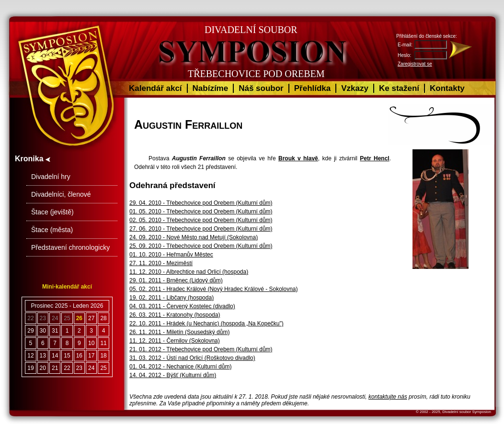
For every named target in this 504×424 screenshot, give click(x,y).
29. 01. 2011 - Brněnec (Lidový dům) (176, 280)
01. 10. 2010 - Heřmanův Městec (171, 255)
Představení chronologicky (70, 247)
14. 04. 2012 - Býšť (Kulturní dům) (173, 375)
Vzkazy (355, 88)
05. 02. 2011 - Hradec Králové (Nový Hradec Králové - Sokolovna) (214, 289)
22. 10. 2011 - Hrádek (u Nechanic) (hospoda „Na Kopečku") (206, 324)
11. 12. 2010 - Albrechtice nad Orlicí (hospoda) (189, 272)
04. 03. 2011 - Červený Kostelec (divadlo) (182, 306)
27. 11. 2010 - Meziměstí (161, 263)
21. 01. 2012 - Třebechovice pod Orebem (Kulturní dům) (201, 349)
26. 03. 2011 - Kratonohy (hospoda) (175, 315)
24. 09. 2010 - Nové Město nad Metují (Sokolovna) (194, 237)
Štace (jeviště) (52, 212)
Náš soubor (261, 88)
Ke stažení (399, 88)
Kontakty (447, 88)
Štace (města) (52, 230)
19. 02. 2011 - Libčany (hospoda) (172, 298)
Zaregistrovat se (415, 64)
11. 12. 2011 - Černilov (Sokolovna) (175, 341)
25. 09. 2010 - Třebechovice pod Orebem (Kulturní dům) (201, 246)
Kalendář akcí (155, 88)
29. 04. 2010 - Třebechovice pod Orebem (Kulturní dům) (201, 203)
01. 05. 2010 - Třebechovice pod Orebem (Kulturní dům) (201, 212)
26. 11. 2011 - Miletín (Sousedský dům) (179, 332)
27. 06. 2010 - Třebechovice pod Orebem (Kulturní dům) (201, 229)
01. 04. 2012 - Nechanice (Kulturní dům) (180, 367)
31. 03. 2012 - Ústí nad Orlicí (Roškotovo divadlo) (192, 358)
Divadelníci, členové (61, 194)
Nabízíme (211, 88)
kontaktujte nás (388, 397)
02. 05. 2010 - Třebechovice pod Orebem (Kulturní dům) (201, 220)
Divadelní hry (51, 177)
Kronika (33, 159)
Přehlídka (313, 88)
